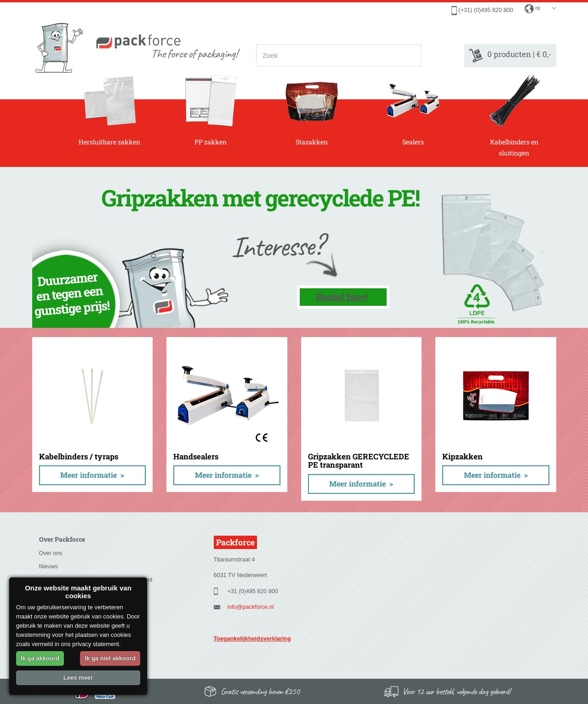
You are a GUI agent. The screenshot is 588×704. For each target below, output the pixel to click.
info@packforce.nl (251, 607)
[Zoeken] (412, 55)
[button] (45, 247)
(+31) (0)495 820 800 (486, 10)
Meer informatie (88, 475)
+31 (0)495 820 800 (253, 591)
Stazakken (312, 110)
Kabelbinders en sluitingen (514, 116)
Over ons (51, 553)
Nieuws (49, 567)
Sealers (413, 110)
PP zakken (211, 110)
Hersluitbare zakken (109, 110)
